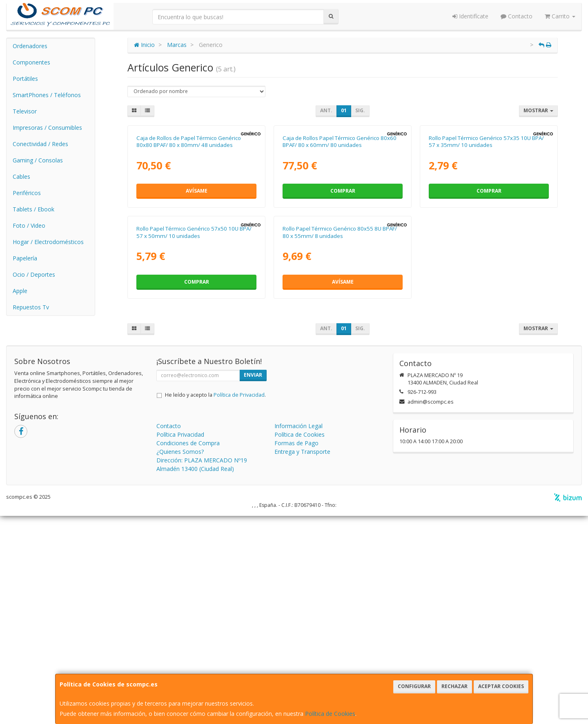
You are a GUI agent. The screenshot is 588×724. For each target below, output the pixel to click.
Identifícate (470, 16)
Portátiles (25, 79)
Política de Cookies (330, 714)
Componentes (31, 62)
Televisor (25, 111)
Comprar (343, 295)
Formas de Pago (296, 651)
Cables (21, 177)
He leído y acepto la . (215, 603)
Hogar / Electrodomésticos (48, 242)
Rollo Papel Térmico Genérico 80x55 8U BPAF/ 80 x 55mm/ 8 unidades (340, 440)
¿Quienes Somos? (180, 660)
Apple (20, 291)
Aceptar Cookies (501, 686)
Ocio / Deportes (34, 274)
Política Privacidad (180, 643)
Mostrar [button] (538, 110)
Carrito (560, 16)
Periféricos (27, 193)
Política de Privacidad (239, 603)
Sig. (360, 110)
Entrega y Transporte (302, 660)
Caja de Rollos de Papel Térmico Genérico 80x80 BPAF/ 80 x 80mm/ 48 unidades (189, 245)
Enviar (253, 583)
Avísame (197, 295)
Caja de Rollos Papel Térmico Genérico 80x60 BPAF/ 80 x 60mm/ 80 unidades (340, 245)
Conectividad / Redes (40, 144)
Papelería (25, 258)
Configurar (414, 686)
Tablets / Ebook (33, 209)
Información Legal (298, 634)
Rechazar (454, 686)
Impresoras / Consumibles (47, 128)
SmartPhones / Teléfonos (47, 95)
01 (344, 110)
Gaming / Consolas (38, 160)
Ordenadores (30, 46)
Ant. (326, 110)
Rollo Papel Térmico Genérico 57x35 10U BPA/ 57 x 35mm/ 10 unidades (486, 245)
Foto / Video (29, 225)
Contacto (517, 16)
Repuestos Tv (31, 307)
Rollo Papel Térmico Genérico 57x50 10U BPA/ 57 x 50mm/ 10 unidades (194, 440)
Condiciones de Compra (188, 651)
